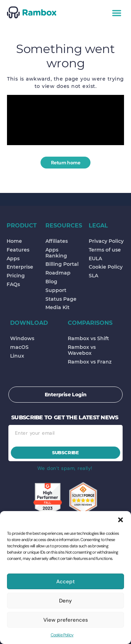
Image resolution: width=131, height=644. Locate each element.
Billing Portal (62, 264)
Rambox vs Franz (90, 362)
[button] (121, 520)
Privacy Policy (106, 241)
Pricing (16, 276)
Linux (17, 356)
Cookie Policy (62, 635)
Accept (65, 582)
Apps (13, 259)
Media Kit (57, 307)
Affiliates (57, 241)
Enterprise (20, 267)
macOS (19, 347)
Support (56, 290)
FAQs (13, 284)
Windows (22, 338)
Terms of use (105, 250)
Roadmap (58, 273)
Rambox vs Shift (88, 338)
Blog (51, 282)
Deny (65, 601)
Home (14, 241)
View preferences (66, 620)
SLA (93, 276)
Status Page (61, 299)
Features (18, 250)
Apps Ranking (56, 253)
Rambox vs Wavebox (82, 350)
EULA (95, 259)
